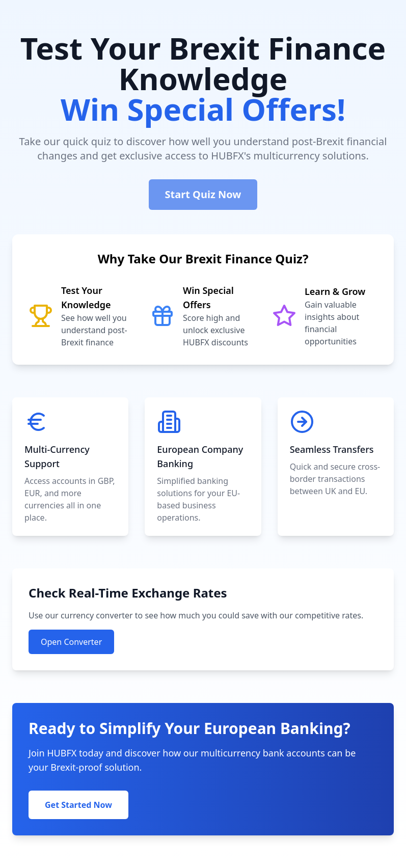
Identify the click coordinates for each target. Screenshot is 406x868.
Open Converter (71, 642)
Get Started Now (78, 805)
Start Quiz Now (203, 194)
